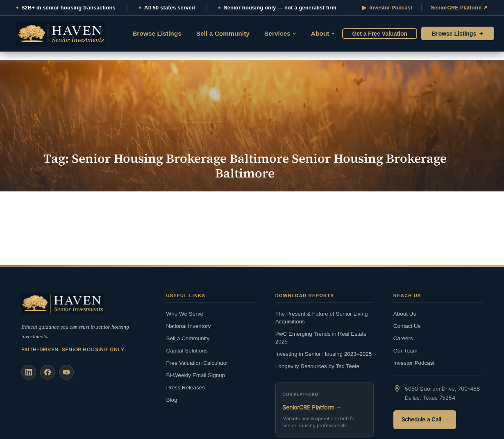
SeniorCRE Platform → (312, 407)
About (323, 33)
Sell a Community (223, 33)
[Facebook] (48, 372)
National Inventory (189, 326)
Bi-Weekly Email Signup (196, 375)
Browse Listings (157, 33)
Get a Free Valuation (380, 34)
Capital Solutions (187, 351)
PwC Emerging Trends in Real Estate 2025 (321, 338)
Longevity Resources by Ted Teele (317, 366)
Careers (403, 338)
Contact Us (407, 326)
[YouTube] (66, 372)
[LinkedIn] (29, 372)
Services (280, 33)
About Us (405, 314)
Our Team (405, 351)
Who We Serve (185, 314)
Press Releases (186, 388)
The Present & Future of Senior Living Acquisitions (322, 318)
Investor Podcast (414, 363)
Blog (172, 400)
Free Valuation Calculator (197, 363)
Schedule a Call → (425, 420)
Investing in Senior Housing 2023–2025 (324, 354)
